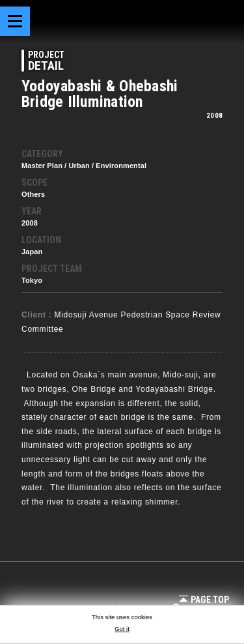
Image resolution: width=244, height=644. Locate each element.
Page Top (204, 600)
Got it (122, 629)
